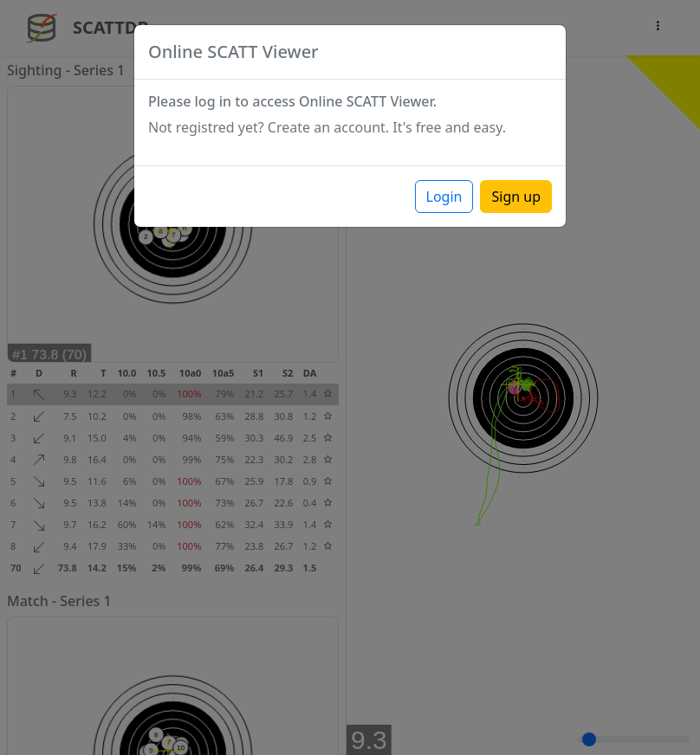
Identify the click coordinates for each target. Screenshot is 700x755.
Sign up (516, 197)
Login (444, 197)
